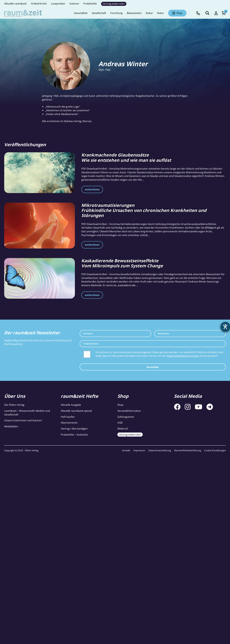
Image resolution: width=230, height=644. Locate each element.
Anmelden (153, 367)
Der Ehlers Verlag (14, 405)
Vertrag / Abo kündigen (74, 429)
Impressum (139, 450)
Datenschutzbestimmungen (183, 356)
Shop (120, 405)
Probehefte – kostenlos (74, 435)
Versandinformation (129, 411)
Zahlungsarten (126, 417)
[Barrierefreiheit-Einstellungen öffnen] (225, 327)
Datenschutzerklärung (160, 450)
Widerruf (123, 429)
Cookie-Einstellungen (215, 450)
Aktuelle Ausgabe (71, 405)
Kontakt (126, 450)
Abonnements (69, 423)
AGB (120, 423)
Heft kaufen (68, 417)
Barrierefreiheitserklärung (188, 450)
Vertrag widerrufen (130, 435)
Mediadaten (11, 426)
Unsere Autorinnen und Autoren (23, 420)
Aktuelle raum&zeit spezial (76, 411)
